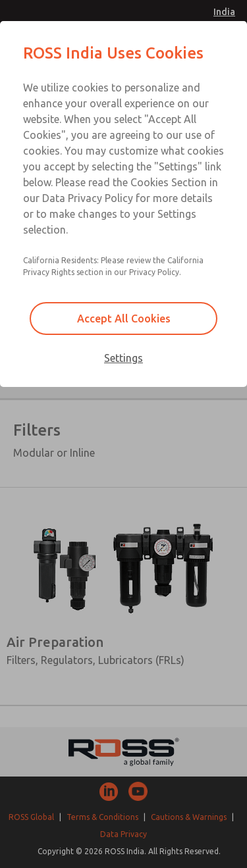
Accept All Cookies (124, 319)
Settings (123, 358)
